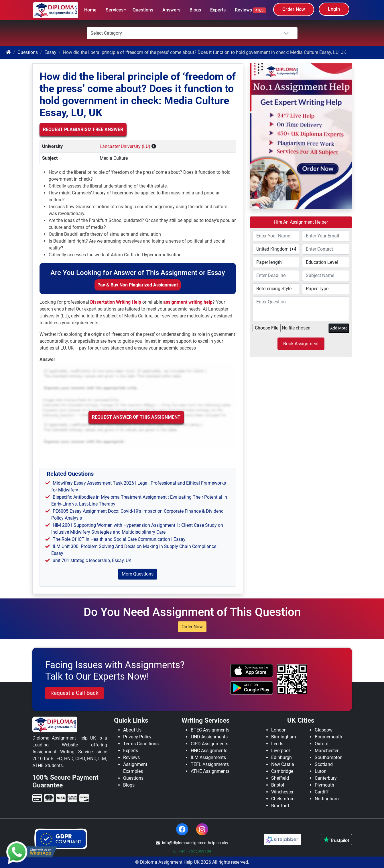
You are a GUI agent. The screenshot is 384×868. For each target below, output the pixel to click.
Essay (50, 52)
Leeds (277, 744)
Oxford (322, 744)
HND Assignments (209, 737)
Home (90, 10)
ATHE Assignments (210, 771)
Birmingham (284, 737)
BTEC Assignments (210, 730)
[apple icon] (252, 671)
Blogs (195, 10)
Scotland (324, 764)
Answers (171, 10)
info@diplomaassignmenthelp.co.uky (192, 843)
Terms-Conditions (141, 744)
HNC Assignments (209, 751)
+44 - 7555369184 (192, 851)
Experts (218, 10)
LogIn (334, 9)
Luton (321, 771)
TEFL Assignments (210, 764)
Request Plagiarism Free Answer (83, 129)
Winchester (282, 792)
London (279, 730)
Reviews (250, 10)
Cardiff (322, 792)
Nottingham (327, 799)
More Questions (138, 574)
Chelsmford (283, 799)
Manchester (327, 751)
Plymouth (324, 785)
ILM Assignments (208, 757)
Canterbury (326, 778)
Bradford (280, 806)
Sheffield (280, 778)
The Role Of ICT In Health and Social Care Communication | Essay (119, 539)
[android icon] (252, 688)
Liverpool (280, 751)
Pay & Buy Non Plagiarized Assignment (138, 285)
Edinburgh (281, 757)
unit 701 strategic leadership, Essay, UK (92, 560)
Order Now (294, 9)
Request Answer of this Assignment (136, 417)
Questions (143, 10)
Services (115, 10)
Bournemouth (328, 737)
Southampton (329, 757)
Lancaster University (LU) (125, 146)
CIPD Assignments (209, 744)
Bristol (278, 785)
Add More (339, 328)
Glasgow (324, 730)
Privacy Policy (137, 737)
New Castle (282, 764)
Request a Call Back (74, 693)
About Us (132, 730)
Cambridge (282, 771)
